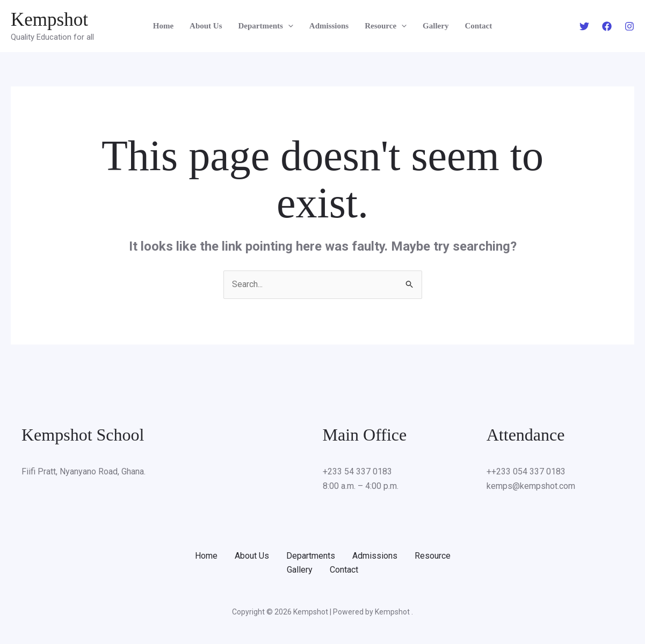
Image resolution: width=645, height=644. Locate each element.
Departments (266, 26)
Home (163, 26)
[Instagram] (629, 26)
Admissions (329, 26)
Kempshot (49, 20)
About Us (206, 26)
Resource (386, 26)
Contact (478, 26)
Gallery (436, 26)
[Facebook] (607, 26)
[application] (288, 26)
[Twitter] (584, 26)
